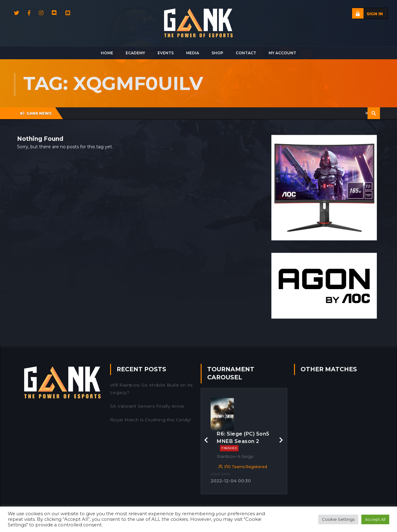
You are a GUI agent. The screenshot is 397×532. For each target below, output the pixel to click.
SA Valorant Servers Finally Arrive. (148, 406)
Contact (246, 53)
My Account (282, 53)
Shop (217, 53)
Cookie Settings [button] (338, 519)
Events (166, 53)
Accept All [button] (375, 519)
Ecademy (135, 53)
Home (107, 53)
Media (193, 53)
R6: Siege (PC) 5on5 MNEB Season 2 (243, 441)
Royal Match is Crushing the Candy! (151, 420)
